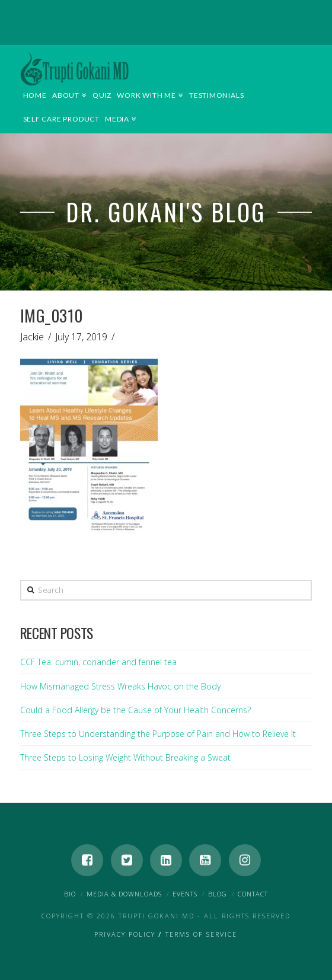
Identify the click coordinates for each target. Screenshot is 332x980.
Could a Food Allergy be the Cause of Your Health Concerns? (135, 710)
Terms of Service (201, 934)
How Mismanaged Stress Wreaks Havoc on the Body (120, 686)
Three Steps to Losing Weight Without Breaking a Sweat (125, 757)
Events (185, 894)
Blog (218, 894)
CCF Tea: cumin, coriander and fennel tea (98, 662)
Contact (253, 894)
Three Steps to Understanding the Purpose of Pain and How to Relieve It (158, 734)
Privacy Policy (125, 934)
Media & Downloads (124, 894)
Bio (70, 894)
